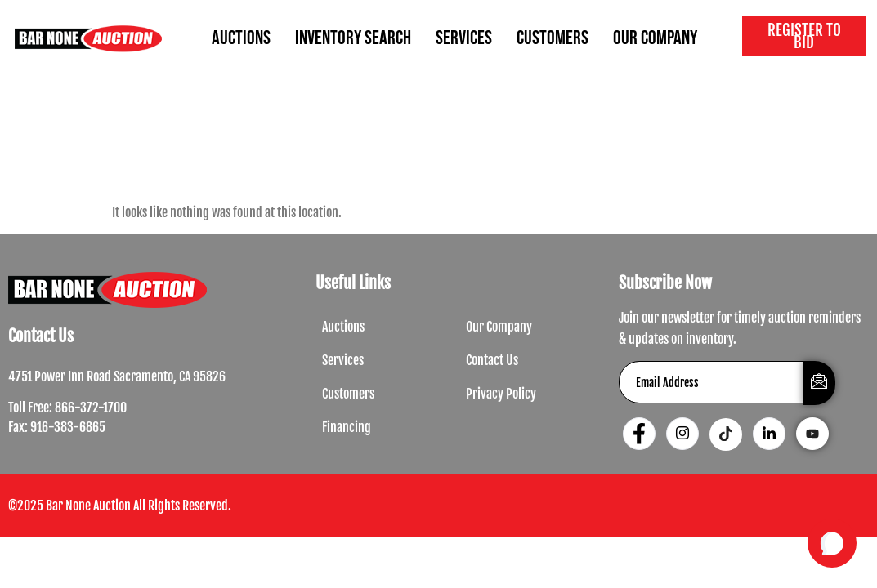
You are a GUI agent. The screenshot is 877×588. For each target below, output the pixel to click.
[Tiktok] (726, 434)
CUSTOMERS (553, 38)
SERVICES (464, 38)
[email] (711, 382)
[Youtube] (812, 434)
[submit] (819, 383)
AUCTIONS (241, 38)
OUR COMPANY (655, 38)
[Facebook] (639, 434)
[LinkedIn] (769, 434)
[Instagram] (682, 434)
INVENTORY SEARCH (353, 38)
